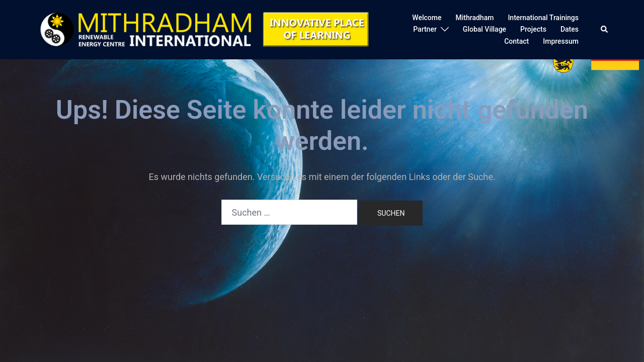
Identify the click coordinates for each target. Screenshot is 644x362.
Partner (425, 29)
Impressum (561, 41)
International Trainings (543, 18)
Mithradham (474, 18)
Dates (570, 29)
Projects (533, 29)
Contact (516, 41)
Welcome (427, 18)
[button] (605, 30)
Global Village (485, 29)
